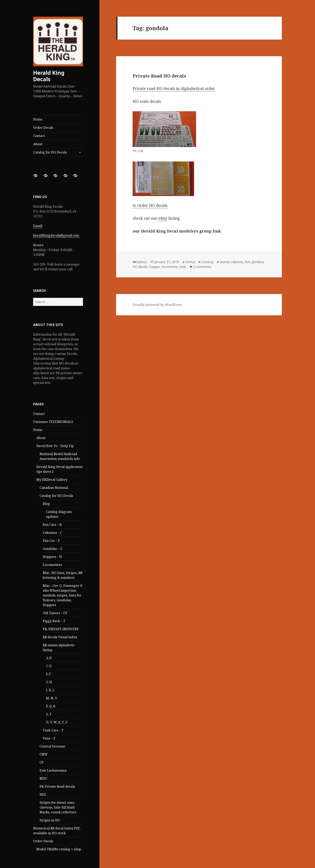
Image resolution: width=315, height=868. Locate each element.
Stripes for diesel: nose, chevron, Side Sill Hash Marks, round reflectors (58, 807)
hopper (154, 267)
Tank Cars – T (53, 730)
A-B (49, 658)
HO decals (140, 267)
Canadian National (54, 488)
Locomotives (52, 565)
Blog (46, 504)
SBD (43, 794)
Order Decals (43, 128)
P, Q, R (51, 706)
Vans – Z (49, 738)
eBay (163, 218)
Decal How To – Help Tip (55, 446)
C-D (49, 666)
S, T (49, 714)
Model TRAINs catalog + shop (59, 849)
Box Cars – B (52, 525)
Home (38, 119)
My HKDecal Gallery (52, 480)
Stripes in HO (50, 820)
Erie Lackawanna (53, 770)
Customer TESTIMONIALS (53, 422)
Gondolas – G (53, 549)
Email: (38, 226)
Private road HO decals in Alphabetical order (174, 89)
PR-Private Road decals (57, 786)
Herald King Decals (49, 76)
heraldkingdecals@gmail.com (57, 235)
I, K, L (50, 690)
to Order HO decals (150, 205)
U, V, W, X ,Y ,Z (57, 722)
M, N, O (52, 698)
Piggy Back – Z (54, 621)
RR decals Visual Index (60, 637)
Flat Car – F (51, 541)
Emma (190, 262)
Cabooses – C (52, 533)
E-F (49, 674)
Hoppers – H (52, 557)
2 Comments (202, 267)
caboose (237, 262)
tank (183, 267)
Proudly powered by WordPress (157, 305)
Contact (39, 136)
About (38, 144)
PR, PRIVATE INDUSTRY (61, 629)
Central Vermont (52, 746)
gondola (258, 262)
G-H (49, 682)
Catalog (207, 262)
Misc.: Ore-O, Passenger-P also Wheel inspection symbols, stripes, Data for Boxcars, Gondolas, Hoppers (63, 595)
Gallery (142, 262)
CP (42, 762)
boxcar (225, 262)
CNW (44, 754)
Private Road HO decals (159, 76)
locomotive (169, 267)
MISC (44, 778)
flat (247, 262)
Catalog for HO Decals (50, 152)
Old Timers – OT (55, 613)
